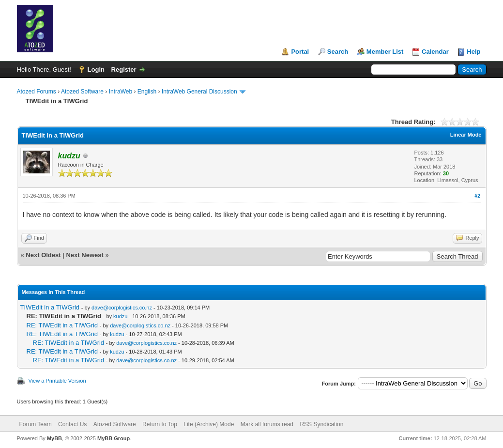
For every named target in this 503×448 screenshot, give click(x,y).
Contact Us (72, 424)
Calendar (435, 52)
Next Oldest (43, 255)
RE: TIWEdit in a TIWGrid (62, 325)
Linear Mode (466, 135)
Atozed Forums (37, 92)
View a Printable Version (57, 381)
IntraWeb (121, 92)
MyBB (54, 438)
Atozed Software (82, 92)
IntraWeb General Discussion (199, 92)
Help (473, 52)
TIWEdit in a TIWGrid (50, 307)
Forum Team (36, 424)
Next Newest (84, 255)
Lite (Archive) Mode (209, 424)
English (147, 92)
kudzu (120, 316)
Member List (385, 52)
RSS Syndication (321, 424)
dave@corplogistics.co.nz (122, 308)
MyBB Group (114, 438)
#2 (477, 196)
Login (96, 70)
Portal (300, 52)
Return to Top (160, 424)
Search (338, 52)
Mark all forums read (267, 424)
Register (124, 70)
